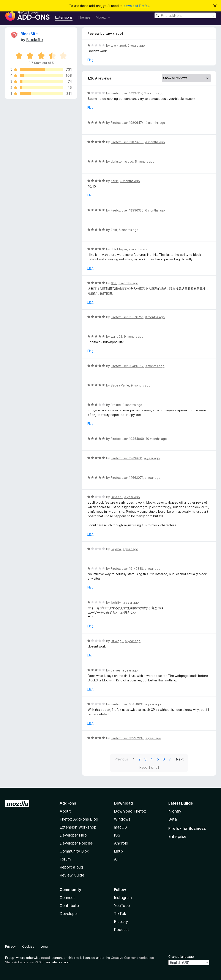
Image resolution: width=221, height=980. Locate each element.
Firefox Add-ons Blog (79, 819)
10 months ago (156, 439)
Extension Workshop (78, 827)
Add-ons (68, 803)
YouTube (122, 906)
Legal (44, 946)
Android (121, 843)
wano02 (116, 336)
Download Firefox (130, 811)
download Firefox (136, 6)
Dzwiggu (117, 641)
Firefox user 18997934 (127, 738)
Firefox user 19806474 (127, 123)
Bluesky (121, 922)
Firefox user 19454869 (127, 439)
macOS (120, 827)
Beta (173, 819)
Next (180, 759)
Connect (67, 898)
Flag (90, 60)
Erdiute (116, 405)
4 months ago (155, 123)
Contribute (69, 906)
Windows (122, 819)
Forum (65, 859)
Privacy (10, 946)
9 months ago (134, 336)
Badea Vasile (120, 385)
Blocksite (34, 40)
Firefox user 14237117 (126, 93)
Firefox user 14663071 (127, 478)
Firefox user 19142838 (127, 569)
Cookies (28, 946)
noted (46, 958)
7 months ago (138, 249)
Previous (121, 759)
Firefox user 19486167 (127, 366)
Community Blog (74, 851)
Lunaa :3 (117, 497)
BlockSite (29, 34)
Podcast (122, 930)
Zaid (114, 230)
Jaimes (116, 670)
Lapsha (116, 549)
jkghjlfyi (116, 602)
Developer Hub (73, 835)
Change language (181, 957)
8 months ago (128, 283)
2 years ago (136, 45)
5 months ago (145, 161)
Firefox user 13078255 (127, 142)
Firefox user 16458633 (127, 704)
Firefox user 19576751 (127, 317)
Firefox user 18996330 (127, 210)
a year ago (152, 458)
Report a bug (71, 867)
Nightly (175, 811)
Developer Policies (76, 843)
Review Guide (72, 875)
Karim (115, 181)
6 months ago (155, 210)
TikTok (120, 914)
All (116, 859)
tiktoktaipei (119, 249)
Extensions (64, 17)
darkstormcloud (122, 161)
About (65, 811)
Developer (69, 914)
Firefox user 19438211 (127, 458)
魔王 (114, 283)
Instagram (123, 898)
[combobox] (185, 15)
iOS (117, 835)
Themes (84, 17)
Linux (119, 851)
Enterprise (177, 836)
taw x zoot (118, 45)
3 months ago (154, 93)
